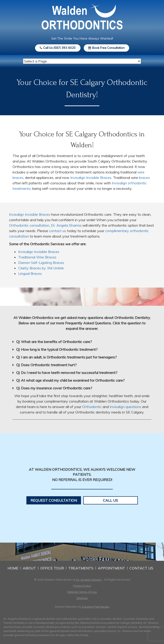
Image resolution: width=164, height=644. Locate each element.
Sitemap (82, 598)
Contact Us (141, 568)
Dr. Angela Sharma (66, 225)
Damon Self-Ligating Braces (41, 263)
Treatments (81, 568)
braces (144, 178)
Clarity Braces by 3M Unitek (41, 268)
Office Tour (52, 568)
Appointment (111, 568)
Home (13, 568)
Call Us (110, 500)
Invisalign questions (125, 407)
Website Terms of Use (82, 592)
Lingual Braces (30, 273)
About (29, 568)
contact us (58, 231)
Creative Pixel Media (96, 607)
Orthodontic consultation (29, 225)
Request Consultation (54, 500)
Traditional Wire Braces (37, 257)
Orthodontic (92, 407)
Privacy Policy (82, 586)
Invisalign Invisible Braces (91, 178)
